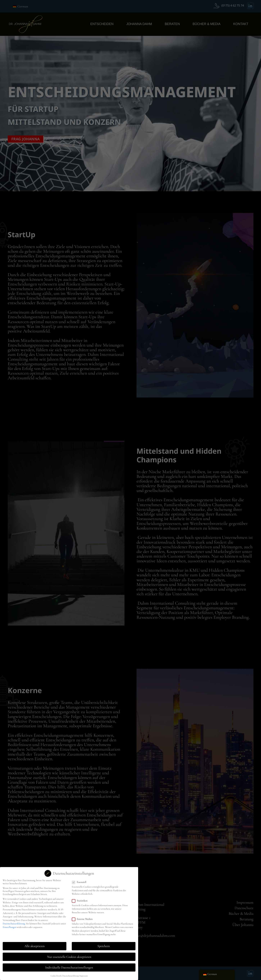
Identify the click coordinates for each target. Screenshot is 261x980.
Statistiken (81, 899)
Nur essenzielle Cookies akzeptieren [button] (69, 955)
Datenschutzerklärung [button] (71, 974)
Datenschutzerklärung (14, 922)
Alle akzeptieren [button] (35, 944)
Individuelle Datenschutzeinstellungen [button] (69, 966)
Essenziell (80, 880)
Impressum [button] (84, 974)
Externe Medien (83, 917)
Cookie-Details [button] (56, 974)
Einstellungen (10, 925)
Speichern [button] (104, 944)
